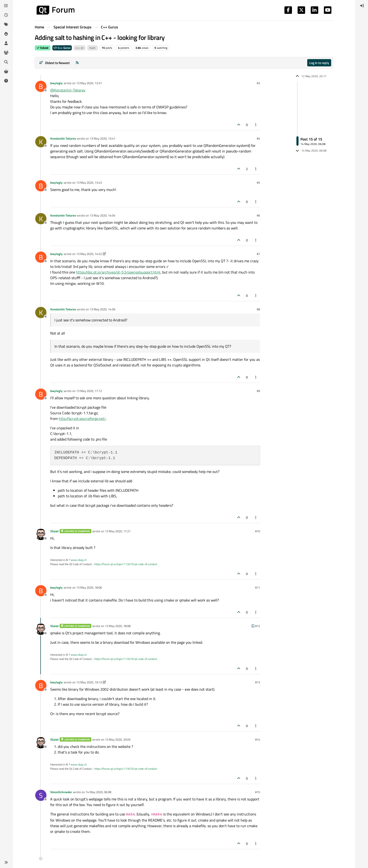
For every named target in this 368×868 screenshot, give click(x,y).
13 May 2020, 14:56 (102, 309)
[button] (6, 862)
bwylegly (56, 83)
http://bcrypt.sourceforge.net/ (82, 419)
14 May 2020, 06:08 (98, 792)
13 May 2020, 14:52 (89, 254)
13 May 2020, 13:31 (89, 83)
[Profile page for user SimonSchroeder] (41, 795)
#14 (258, 739)
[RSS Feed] (77, 63)
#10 (258, 531)
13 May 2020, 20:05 (118, 739)
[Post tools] (256, 125)
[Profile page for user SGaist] (41, 534)
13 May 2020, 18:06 (89, 587)
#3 (258, 83)
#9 (258, 391)
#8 (258, 309)
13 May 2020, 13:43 (89, 183)
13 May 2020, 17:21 (118, 531)
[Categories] (6, 6)
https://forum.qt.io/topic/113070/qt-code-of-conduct (126, 564)
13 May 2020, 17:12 (89, 391)
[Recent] (6, 15)
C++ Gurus (62, 48)
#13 (258, 682)
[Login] (362, 6)
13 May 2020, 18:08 (118, 626)
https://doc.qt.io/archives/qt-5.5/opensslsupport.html (118, 272)
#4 (258, 138)
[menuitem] (362, 6)
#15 (258, 792)
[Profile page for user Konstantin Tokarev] (41, 142)
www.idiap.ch (79, 560)
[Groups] (6, 53)
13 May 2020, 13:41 (102, 138)
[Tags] (6, 24)
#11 (258, 587)
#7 (258, 254)
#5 (258, 183)
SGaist (54, 531)
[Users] (6, 43)
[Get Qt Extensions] (6, 71)
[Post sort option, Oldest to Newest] (54, 63)
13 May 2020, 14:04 (102, 215)
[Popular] (6, 34)
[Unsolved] (6, 81)
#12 (258, 626)
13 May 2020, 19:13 (89, 682)
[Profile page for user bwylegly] (41, 86)
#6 (258, 215)
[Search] (6, 62)
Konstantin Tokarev (63, 138)
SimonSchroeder (61, 792)
